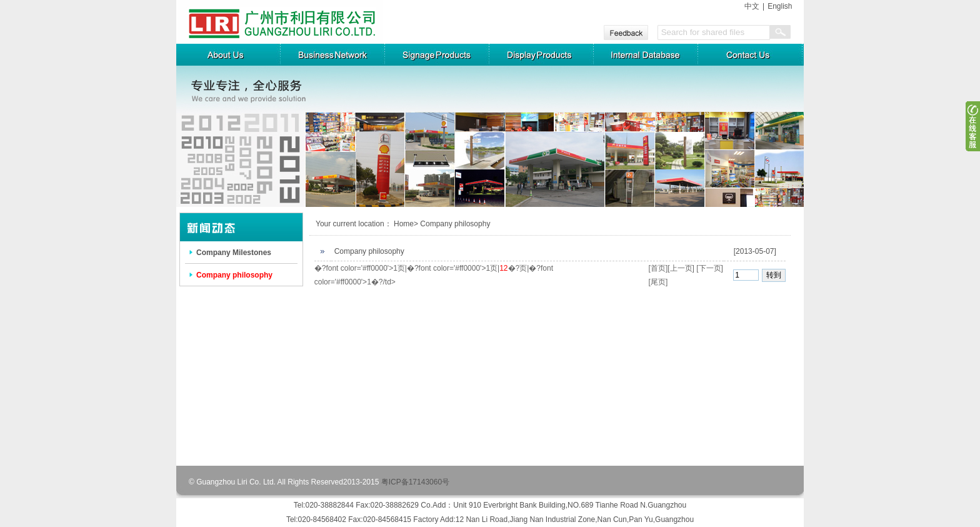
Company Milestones (234, 253)
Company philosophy (234, 275)
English (780, 6)
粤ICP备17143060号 (415, 482)
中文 (752, 6)
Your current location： (354, 224)
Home (404, 224)
